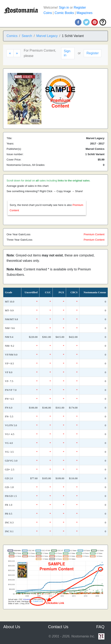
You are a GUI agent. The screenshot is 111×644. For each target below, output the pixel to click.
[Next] (17, 53)
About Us (12, 627)
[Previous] (10, 53)
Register (80, 8)
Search (27, 36)
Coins (48, 13)
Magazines (84, 13)
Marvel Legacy (47, 36)
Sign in (64, 8)
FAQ (100, 627)
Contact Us (58, 627)
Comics (12, 36)
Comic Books (64, 13)
